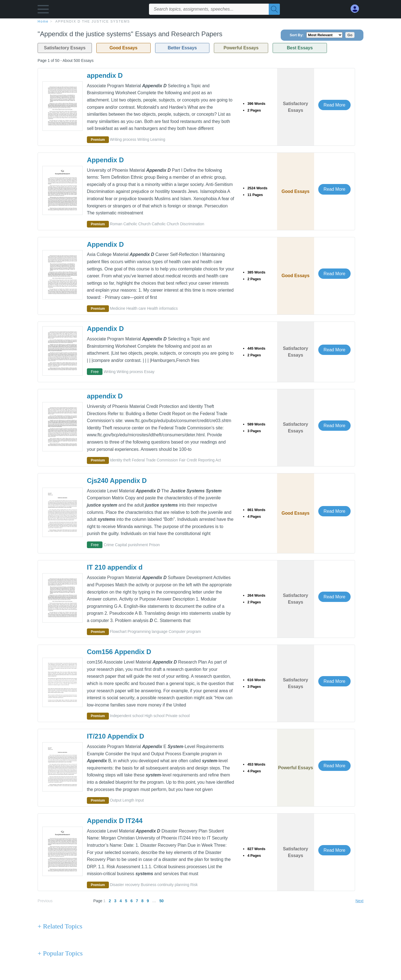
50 (161, 901)
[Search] (274, 9)
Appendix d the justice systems (93, 21)
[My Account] (357, 9)
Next (360, 901)
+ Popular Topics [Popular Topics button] (60, 953)
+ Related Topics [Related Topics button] (60, 926)
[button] (43, 10)
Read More (334, 105)
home (43, 21)
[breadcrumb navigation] (200, 21)
